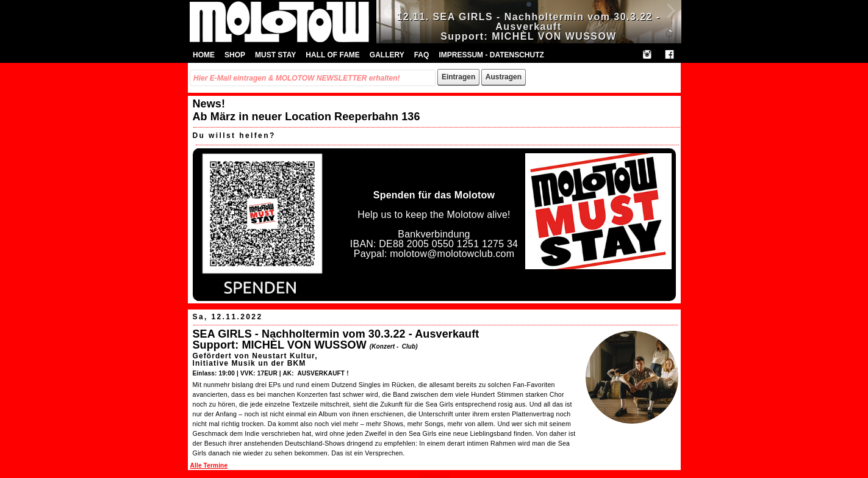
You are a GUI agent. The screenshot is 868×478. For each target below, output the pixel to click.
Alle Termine (209, 465)
